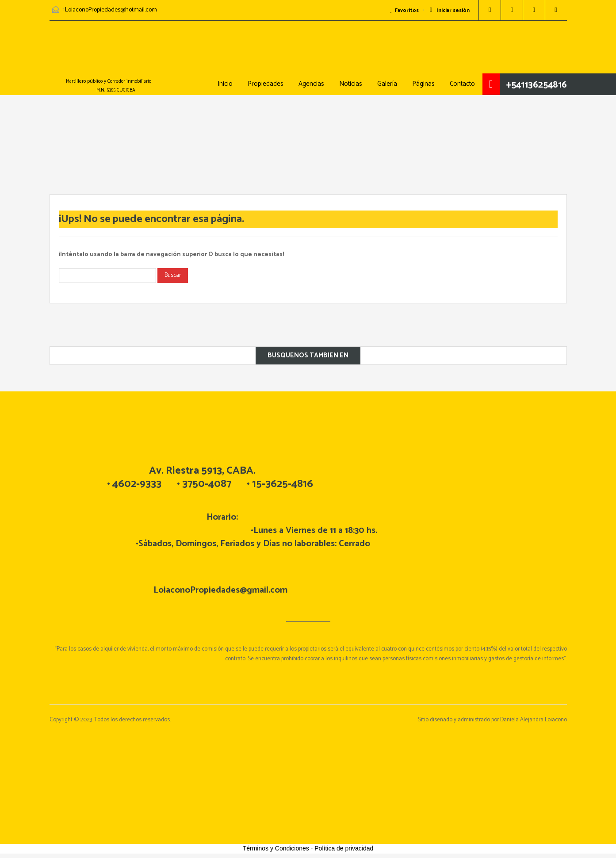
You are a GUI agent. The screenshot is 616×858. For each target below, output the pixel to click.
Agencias (311, 84)
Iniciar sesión (449, 11)
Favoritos (404, 11)
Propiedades (266, 84)
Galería (387, 84)
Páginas (423, 84)
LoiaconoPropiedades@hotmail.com (111, 10)
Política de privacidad (344, 848)
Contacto (462, 84)
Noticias (351, 84)
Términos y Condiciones (276, 848)
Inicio (225, 84)
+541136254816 (537, 85)
